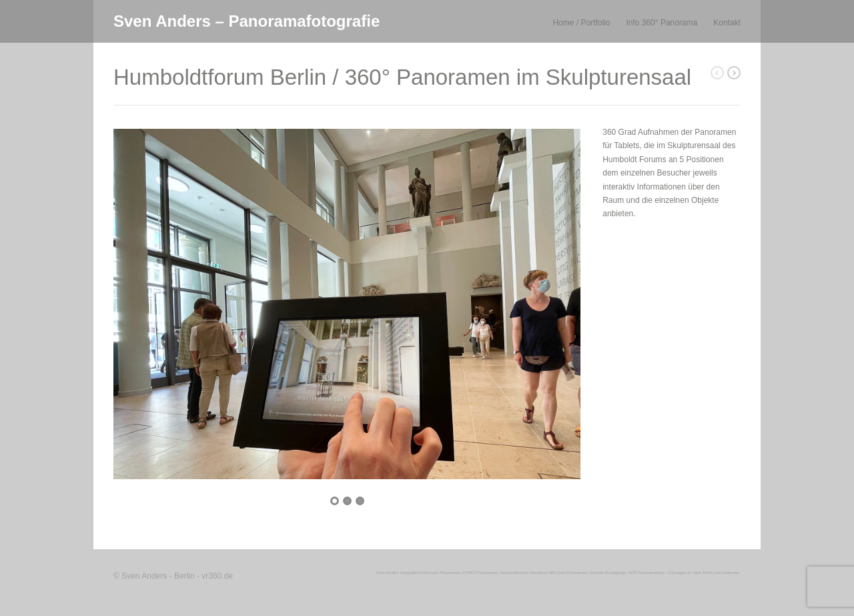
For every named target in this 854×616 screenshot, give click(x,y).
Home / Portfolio (581, 23)
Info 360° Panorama (662, 23)
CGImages (677, 573)
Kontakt (727, 23)
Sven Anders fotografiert (398, 573)
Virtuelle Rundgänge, (608, 573)
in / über (695, 573)
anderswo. (731, 573)
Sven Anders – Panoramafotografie (247, 21)
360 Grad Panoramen (568, 573)
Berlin (708, 573)
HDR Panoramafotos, (647, 573)
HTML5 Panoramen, (481, 573)
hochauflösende (514, 573)
